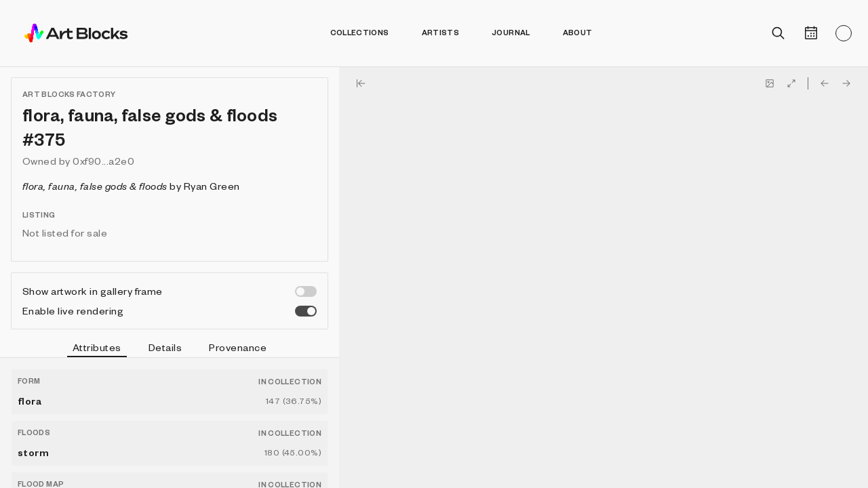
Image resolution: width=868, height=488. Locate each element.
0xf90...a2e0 (103, 161)
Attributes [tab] (97, 349)
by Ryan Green (131, 186)
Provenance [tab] (238, 347)
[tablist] (170, 349)
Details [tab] (165, 347)
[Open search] (778, 33)
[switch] (306, 291)
